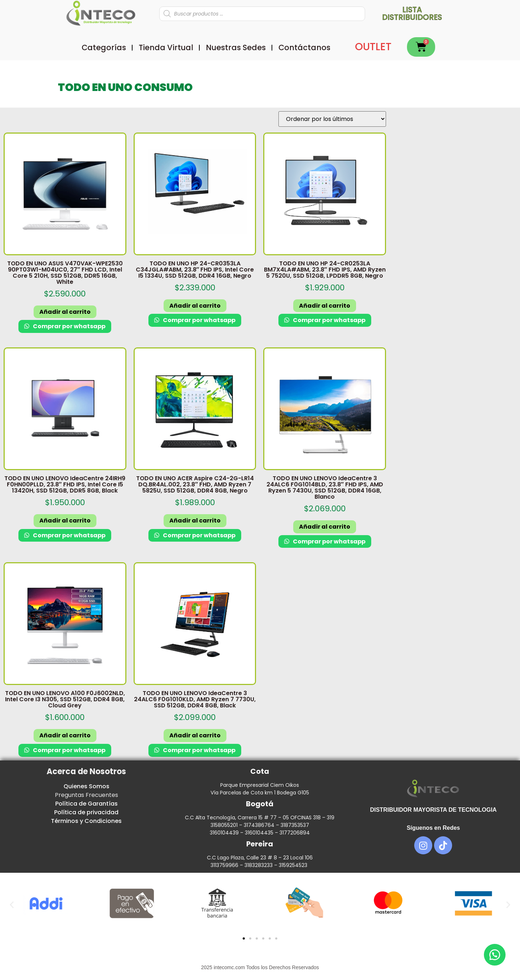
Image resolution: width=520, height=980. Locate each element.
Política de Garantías (86, 804)
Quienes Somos (86, 786)
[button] (12, 905)
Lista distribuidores (412, 13)
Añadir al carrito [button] (65, 312)
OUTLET (373, 47)
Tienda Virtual (166, 47)
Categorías (104, 47)
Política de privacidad (86, 812)
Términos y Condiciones (86, 821)
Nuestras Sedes (236, 47)
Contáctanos (304, 47)
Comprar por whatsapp (69, 326)
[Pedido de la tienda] (332, 119)
